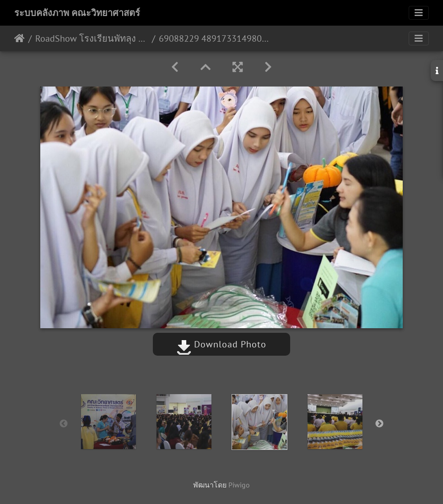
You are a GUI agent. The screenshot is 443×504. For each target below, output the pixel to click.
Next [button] (379, 424)
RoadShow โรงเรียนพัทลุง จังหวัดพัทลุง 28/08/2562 (92, 38)
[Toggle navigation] (419, 13)
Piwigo (239, 485)
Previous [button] (64, 424)
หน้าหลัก (19, 38)
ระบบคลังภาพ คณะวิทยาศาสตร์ (77, 13)
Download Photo (221, 344)
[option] (108, 422)
